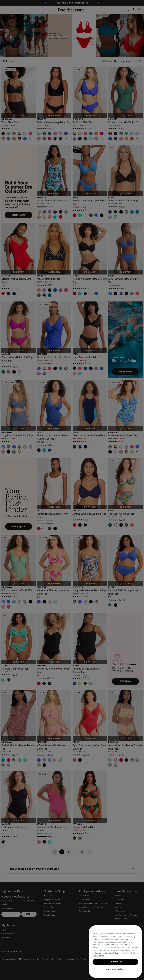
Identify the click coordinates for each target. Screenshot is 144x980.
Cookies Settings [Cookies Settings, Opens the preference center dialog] (115, 969)
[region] (115, 952)
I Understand (115, 962)
